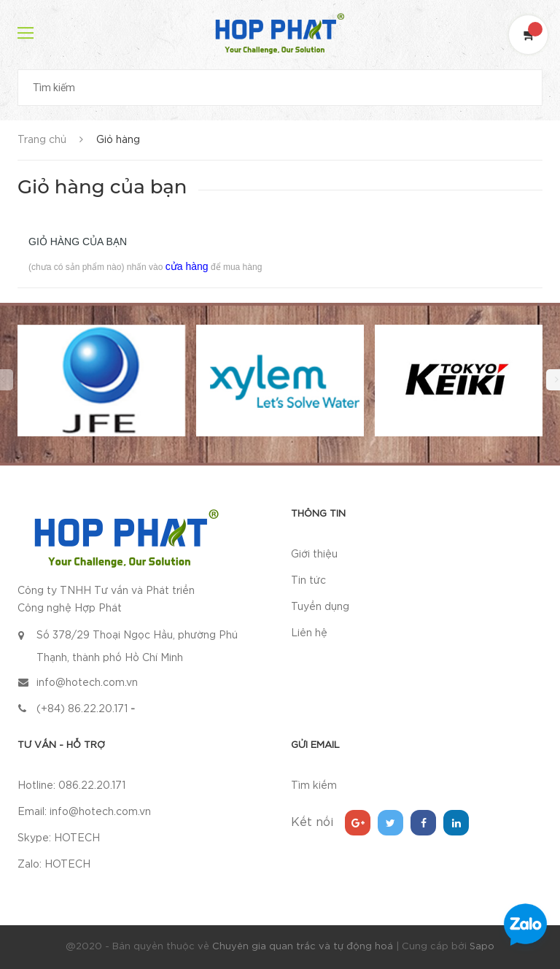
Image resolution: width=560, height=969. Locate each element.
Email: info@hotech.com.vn (84, 812)
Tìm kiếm (314, 786)
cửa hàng (187, 266)
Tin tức (308, 581)
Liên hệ (309, 633)
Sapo (482, 947)
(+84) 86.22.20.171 (82, 709)
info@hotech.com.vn (87, 683)
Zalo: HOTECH (54, 865)
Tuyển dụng (320, 607)
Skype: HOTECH (59, 838)
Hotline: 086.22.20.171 (71, 786)
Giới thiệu (314, 555)
